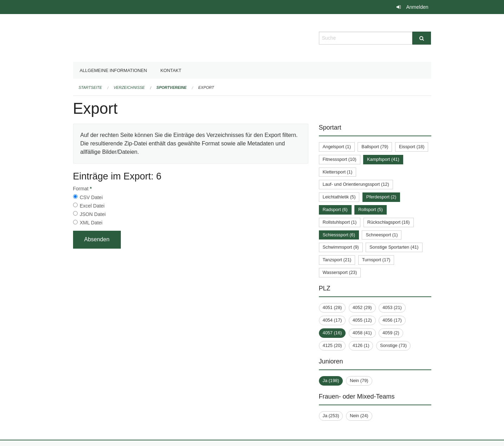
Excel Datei (92, 206)
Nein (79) (359, 381)
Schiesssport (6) (339, 235)
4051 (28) (332, 307)
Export (206, 87)
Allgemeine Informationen (113, 70)
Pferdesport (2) (381, 197)
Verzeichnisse (129, 87)
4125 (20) (332, 345)
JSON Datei (93, 214)
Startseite (90, 87)
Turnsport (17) (376, 260)
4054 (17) (332, 320)
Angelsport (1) (337, 147)
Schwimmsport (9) (341, 247)
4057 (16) (332, 333)
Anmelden (417, 7)
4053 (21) (392, 307)
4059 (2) (391, 333)
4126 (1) (361, 345)
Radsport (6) (335, 209)
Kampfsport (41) (383, 159)
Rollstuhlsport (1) (340, 222)
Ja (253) (331, 416)
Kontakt (171, 70)
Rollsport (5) (371, 209)
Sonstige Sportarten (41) (394, 247)
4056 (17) (392, 320)
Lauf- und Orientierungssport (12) (356, 184)
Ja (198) (331, 381)
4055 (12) (362, 320)
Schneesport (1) (382, 235)
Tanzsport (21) (337, 260)
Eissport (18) (412, 147)
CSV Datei (91, 197)
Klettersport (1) (338, 172)
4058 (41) (362, 333)
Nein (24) (359, 416)
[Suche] (422, 38)
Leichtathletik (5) (339, 197)
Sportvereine (171, 87)
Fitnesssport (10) (340, 159)
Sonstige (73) (393, 345)
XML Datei (91, 223)
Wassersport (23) (340, 272)
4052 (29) (362, 307)
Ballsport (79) (375, 147)
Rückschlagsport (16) (389, 222)
